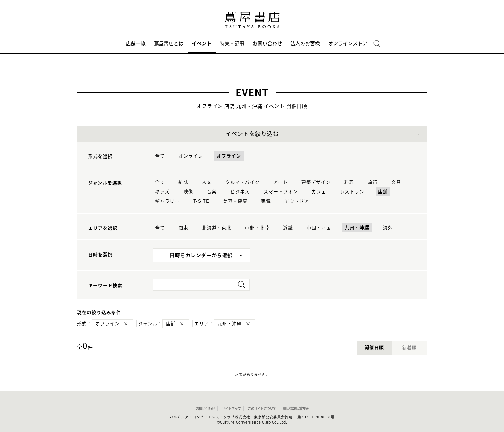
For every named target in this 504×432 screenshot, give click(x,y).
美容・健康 (235, 201)
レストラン (352, 192)
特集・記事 (232, 43)
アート (281, 182)
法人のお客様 (305, 43)
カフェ (319, 192)
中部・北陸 (257, 228)
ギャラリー (167, 201)
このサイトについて (262, 409)
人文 (207, 182)
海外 (388, 228)
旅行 (373, 182)
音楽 (212, 192)
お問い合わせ (267, 43)
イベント (202, 43)
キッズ (162, 192)
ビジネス (240, 192)
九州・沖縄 (357, 228)
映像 (188, 192)
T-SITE (201, 201)
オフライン (229, 156)
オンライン (191, 156)
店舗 (383, 192)
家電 (266, 201)
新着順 (409, 347)
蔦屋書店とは (169, 43)
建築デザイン (316, 182)
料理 (349, 182)
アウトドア (297, 201)
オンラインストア (348, 43)
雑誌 (183, 182)
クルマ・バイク (243, 182)
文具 (396, 182)
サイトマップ (231, 409)
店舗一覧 (136, 43)
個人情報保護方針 (296, 409)
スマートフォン (281, 192)
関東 (183, 228)
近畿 (288, 228)
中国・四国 (319, 228)
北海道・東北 (217, 228)
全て (160, 156)
